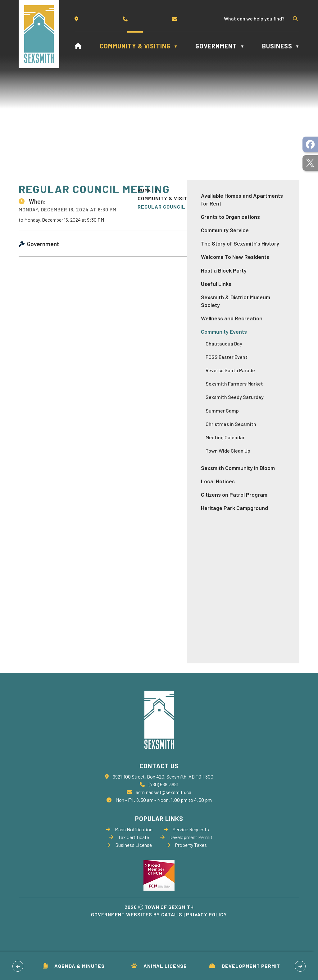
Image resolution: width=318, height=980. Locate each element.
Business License (129, 865)
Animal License (159, 966)
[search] (257, 18)
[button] (295, 19)
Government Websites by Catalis (137, 935)
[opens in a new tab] (310, 144)
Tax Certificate (129, 857)
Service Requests (186, 849)
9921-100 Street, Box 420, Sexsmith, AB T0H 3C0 (163, 797)
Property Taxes (186, 865)
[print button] (294, 198)
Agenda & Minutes (74, 966)
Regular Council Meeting (173, 207)
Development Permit (245, 966)
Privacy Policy (207, 935)
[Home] (78, 46)
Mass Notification (129, 849)
